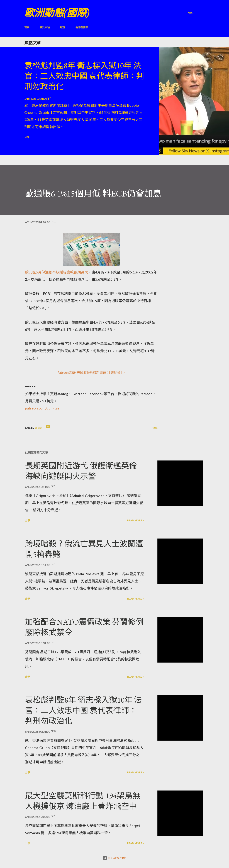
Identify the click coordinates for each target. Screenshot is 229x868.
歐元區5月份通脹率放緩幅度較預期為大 (57, 272)
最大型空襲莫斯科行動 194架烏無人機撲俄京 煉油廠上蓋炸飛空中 (83, 801)
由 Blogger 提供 (114, 858)
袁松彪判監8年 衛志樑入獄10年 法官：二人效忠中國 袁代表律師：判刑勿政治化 (84, 76)
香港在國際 (82, 27)
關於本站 (45, 27)
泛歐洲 (39, 428)
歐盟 (63, 27)
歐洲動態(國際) (57, 13)
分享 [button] (27, 137)
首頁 (27, 27)
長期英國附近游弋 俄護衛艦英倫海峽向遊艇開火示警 (81, 471)
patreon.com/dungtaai (43, 408)
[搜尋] (190, 13)
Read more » (136, 520)
